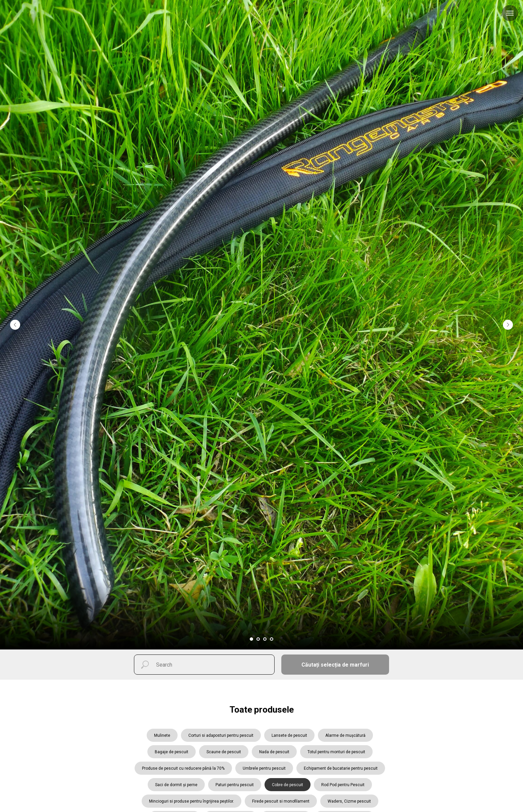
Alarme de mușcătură (345, 735)
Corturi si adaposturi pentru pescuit (221, 735)
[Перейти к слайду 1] (251, 639)
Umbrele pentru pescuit (264, 768)
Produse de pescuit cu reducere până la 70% (183, 768)
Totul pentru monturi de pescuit (336, 752)
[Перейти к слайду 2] (258, 639)
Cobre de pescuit (288, 785)
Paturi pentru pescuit (235, 785)
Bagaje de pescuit (172, 752)
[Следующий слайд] (508, 302)
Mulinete (162, 735)
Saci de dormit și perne (176, 785)
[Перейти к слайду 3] (265, 639)
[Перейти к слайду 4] (272, 639)
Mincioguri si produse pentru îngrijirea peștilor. (192, 801)
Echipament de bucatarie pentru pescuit (341, 768)
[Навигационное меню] (510, 13)
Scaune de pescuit (224, 752)
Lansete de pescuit (289, 735)
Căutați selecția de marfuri (335, 665)
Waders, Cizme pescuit (349, 801)
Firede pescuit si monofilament (281, 801)
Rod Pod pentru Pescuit (343, 785)
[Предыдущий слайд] (15, 302)
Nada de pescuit (274, 752)
